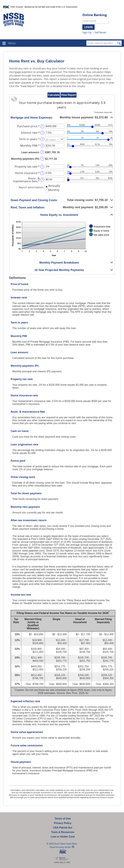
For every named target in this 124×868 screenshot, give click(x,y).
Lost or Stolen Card (63, 837)
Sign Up (87, 32)
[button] (62, 117)
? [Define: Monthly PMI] (42, 146)
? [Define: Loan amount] (42, 152)
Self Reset (100, 32)
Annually (54, 186)
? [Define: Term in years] (42, 139)
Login (88, 27)
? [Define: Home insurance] (42, 173)
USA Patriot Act (63, 828)
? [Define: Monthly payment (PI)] (42, 158)
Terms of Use (63, 819)
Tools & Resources (63, 832)
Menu (12, 43)
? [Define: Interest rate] (42, 133)
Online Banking (95, 15)
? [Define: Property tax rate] (42, 167)
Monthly (54, 190)
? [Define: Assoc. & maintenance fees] (42, 179)
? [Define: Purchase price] (42, 126)
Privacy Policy (63, 823)
